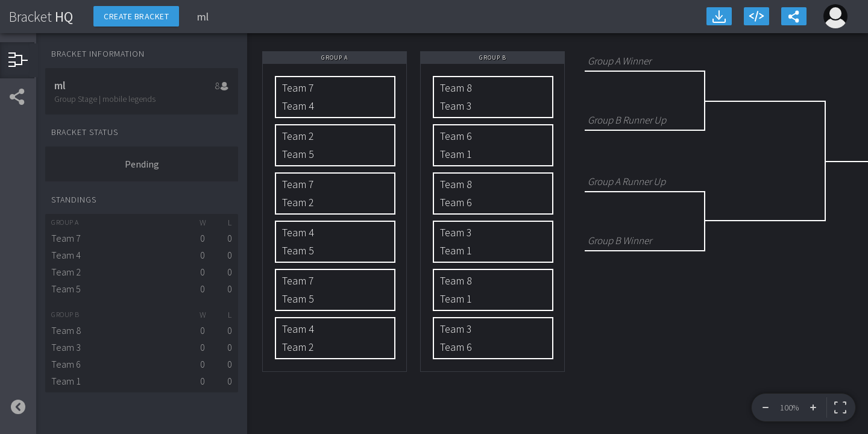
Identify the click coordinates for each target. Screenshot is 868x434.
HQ (41, 17)
